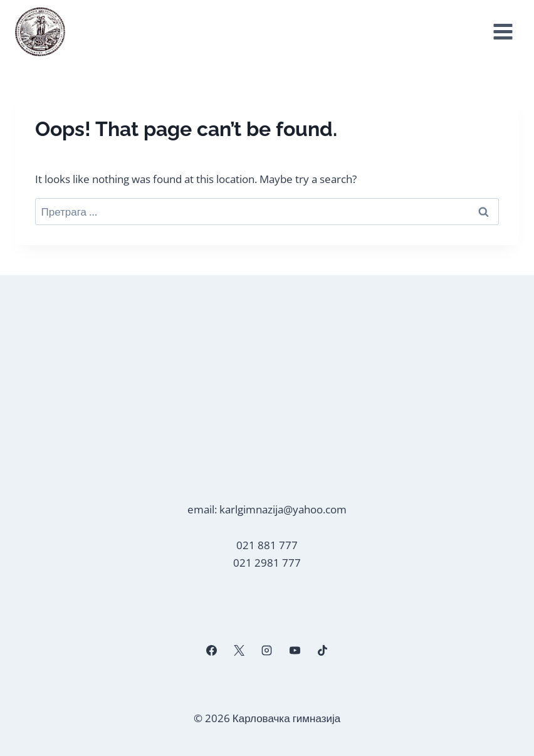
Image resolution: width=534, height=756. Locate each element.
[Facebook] (212, 651)
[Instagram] (267, 651)
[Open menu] (503, 32)
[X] (239, 651)
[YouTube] (295, 651)
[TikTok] (322, 651)
